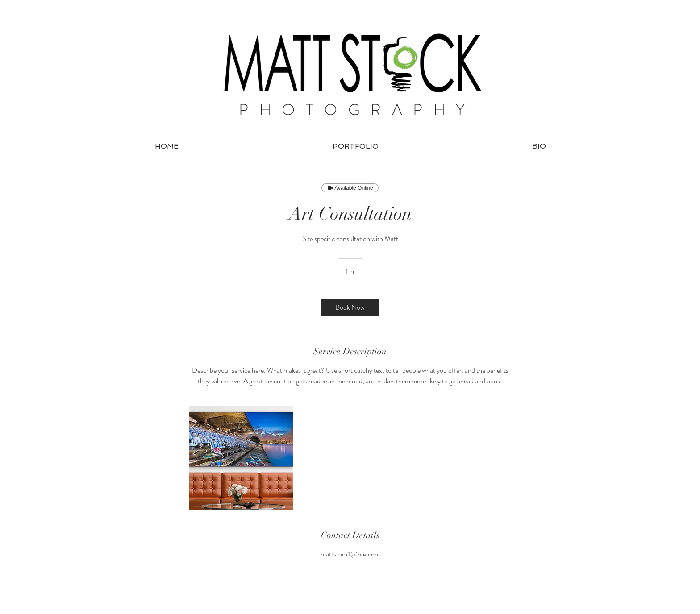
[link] (350, 307)
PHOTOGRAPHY (357, 110)
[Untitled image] (241, 458)
